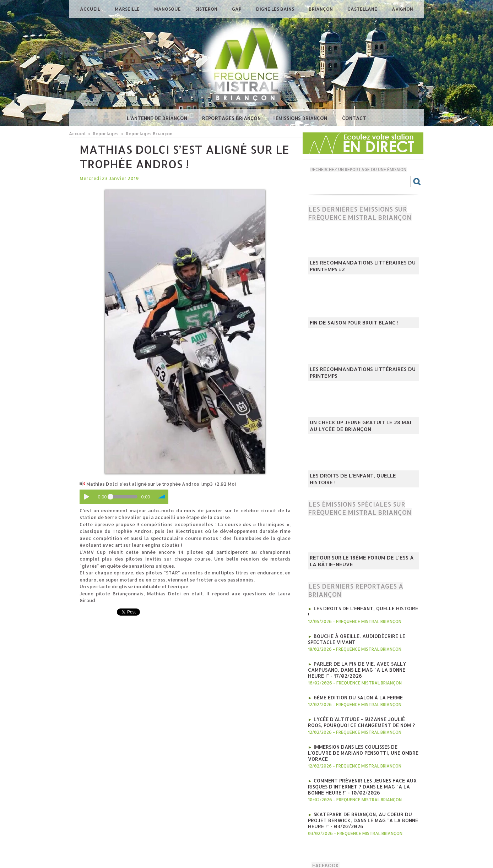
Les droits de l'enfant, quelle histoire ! (360, 483)
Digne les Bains (276, 9)
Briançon (321, 9)
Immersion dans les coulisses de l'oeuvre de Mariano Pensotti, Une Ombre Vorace (363, 740)
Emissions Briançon (302, 118)
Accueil (91, 9)
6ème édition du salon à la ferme (356, 689)
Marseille (128, 9)
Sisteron (207, 9)
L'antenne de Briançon (158, 118)
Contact (354, 118)
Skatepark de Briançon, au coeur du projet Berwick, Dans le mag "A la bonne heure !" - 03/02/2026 (360, 803)
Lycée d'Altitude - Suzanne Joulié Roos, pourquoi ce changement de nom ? (362, 713)
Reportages (104, 133)
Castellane (363, 9)
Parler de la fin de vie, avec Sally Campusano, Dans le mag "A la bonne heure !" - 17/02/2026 (363, 662)
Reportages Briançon (232, 118)
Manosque (168, 9)
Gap (237, 9)
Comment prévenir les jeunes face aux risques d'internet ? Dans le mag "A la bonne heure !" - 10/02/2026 (360, 770)
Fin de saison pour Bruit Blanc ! (350, 323)
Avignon (402, 9)
